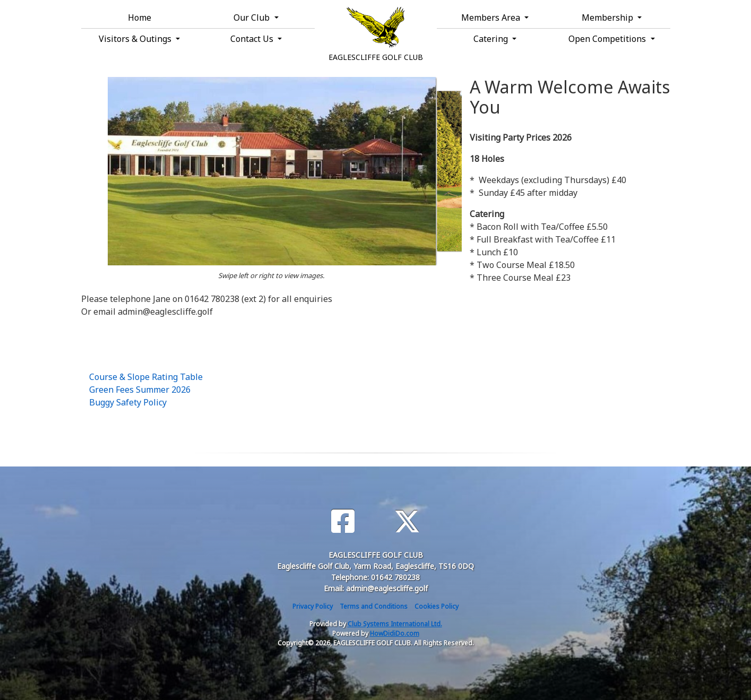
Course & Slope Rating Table (146, 377)
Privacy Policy (313, 606)
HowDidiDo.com (395, 633)
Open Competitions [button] (608, 39)
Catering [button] (492, 39)
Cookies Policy (437, 606)
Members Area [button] (492, 18)
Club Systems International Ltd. (395, 624)
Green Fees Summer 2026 (140, 390)
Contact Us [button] (253, 39)
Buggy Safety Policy (128, 402)
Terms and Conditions (374, 606)
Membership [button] (608, 18)
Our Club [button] (253, 18)
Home (140, 18)
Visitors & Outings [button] (136, 39)
